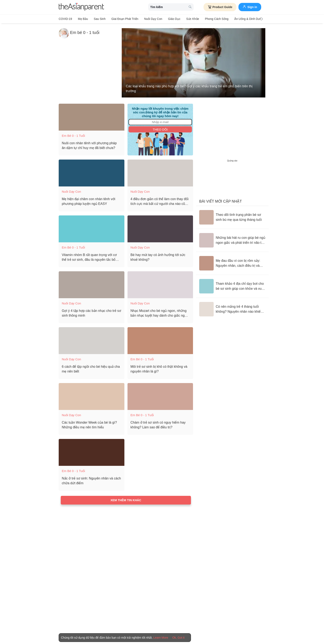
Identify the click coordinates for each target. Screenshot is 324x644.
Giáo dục (171, 19)
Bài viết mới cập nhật (220, 201)
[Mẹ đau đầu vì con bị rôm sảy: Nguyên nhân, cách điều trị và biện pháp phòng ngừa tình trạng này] (232, 262)
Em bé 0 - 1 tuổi (73, 135)
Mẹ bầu (82, 19)
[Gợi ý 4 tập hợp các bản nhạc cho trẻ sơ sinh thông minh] (92, 284)
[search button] (190, 7)
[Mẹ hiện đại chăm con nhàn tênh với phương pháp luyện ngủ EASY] (92, 172)
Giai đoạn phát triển (123, 19)
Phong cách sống (212, 19)
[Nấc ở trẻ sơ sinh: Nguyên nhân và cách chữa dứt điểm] (92, 452)
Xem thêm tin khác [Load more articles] (126, 499)
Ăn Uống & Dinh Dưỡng (244, 19)
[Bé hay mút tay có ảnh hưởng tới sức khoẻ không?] (160, 228)
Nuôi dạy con (150, 19)
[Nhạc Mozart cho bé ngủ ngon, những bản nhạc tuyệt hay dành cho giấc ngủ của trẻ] (160, 284)
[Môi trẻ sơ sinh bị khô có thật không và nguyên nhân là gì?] (160, 340)
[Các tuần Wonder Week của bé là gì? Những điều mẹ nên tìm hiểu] (92, 396)
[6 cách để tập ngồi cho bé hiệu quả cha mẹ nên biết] (92, 340)
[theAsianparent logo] (81, 7)
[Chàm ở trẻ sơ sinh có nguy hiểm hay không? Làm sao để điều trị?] (160, 396)
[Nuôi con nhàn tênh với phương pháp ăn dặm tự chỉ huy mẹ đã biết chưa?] (92, 116)
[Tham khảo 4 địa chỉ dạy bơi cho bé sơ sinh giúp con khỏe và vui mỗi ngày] (232, 285)
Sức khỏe (188, 19)
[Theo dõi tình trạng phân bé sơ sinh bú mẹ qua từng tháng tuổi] (232, 216)
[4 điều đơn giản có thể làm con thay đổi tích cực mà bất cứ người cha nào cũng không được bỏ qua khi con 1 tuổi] (160, 172)
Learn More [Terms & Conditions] (161, 638)
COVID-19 (65, 19)
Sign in (250, 7)
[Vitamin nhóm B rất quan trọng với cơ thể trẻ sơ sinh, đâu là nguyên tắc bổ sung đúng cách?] (92, 228)
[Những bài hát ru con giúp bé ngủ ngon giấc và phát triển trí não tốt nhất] (232, 239)
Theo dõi (160, 128)
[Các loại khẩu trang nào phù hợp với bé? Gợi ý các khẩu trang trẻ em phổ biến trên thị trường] (194, 62)
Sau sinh (98, 19)
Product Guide (220, 7)
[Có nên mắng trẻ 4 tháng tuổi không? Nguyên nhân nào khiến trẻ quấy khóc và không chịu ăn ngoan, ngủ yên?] (232, 308)
